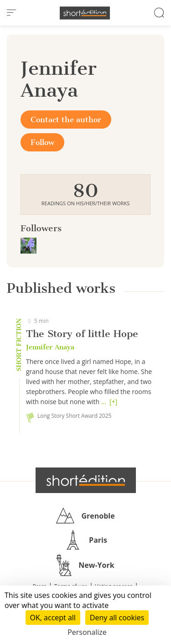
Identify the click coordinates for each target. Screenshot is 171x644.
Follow (42, 142)
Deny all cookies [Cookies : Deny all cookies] (117, 618)
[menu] (11, 13)
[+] (113, 402)
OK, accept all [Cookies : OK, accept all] (53, 618)
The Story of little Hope (82, 334)
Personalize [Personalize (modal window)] (87, 632)
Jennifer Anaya (50, 347)
